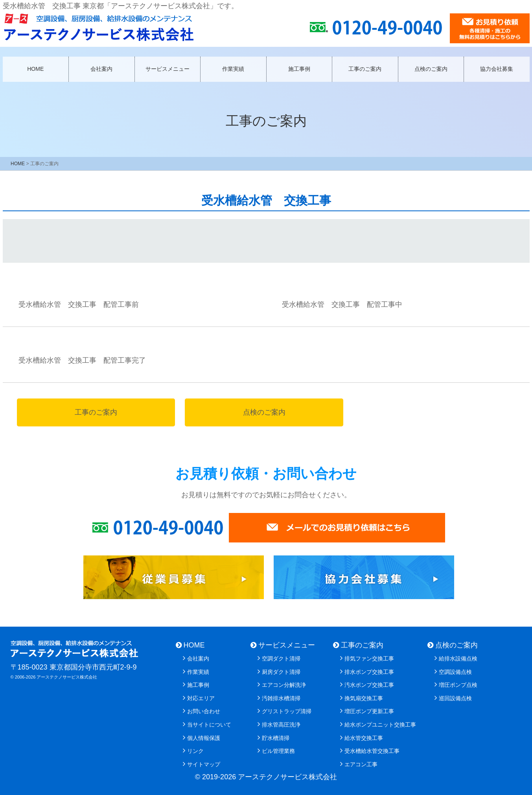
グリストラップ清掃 (287, 711)
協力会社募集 (497, 69)
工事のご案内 (365, 69)
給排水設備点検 (458, 659)
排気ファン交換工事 (369, 659)
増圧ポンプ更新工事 (369, 711)
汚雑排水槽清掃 (281, 698)
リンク (195, 751)
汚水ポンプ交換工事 (369, 685)
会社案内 (101, 69)
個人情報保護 (204, 738)
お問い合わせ (204, 711)
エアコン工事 (361, 764)
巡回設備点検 (455, 698)
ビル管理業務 (278, 751)
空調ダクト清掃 (281, 659)
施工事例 (299, 69)
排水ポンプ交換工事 (369, 672)
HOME (35, 69)
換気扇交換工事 (364, 698)
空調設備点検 (455, 672)
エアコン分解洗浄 (284, 685)
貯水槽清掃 (276, 738)
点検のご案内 (431, 69)
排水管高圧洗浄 (281, 725)
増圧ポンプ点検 (458, 685)
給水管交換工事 (364, 738)
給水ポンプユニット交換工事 (380, 725)
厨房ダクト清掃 (281, 672)
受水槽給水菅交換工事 (372, 751)
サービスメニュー (168, 69)
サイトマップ (204, 764)
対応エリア (201, 698)
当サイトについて (209, 725)
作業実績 (233, 69)
